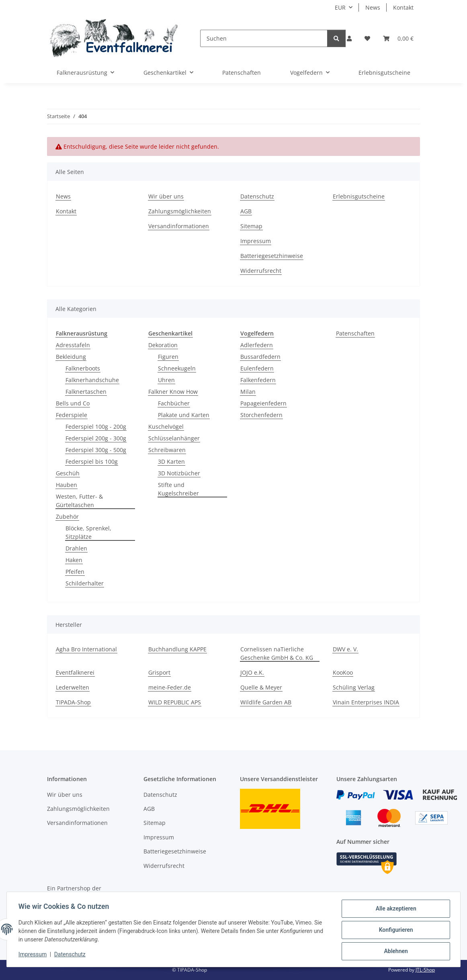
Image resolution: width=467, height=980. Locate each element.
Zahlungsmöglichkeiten (180, 211)
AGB (246, 211)
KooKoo (343, 672)
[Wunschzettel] (367, 38)
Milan (248, 392)
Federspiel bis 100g (92, 461)
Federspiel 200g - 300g (96, 438)
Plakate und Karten (184, 415)
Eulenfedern (257, 368)
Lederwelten (73, 687)
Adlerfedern (257, 345)
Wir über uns (166, 196)
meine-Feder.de (170, 687)
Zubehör (67, 517)
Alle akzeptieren (394, 910)
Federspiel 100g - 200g (96, 427)
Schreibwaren (167, 450)
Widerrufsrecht (261, 271)
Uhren (166, 380)
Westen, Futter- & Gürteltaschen (79, 501)
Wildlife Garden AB (266, 702)
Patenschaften (355, 333)
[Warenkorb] (398, 38)
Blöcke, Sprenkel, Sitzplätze (88, 532)
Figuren (168, 357)
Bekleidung (71, 357)
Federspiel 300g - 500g (96, 450)
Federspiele (72, 415)
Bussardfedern (260, 357)
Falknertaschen (86, 392)
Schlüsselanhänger (174, 438)
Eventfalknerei (75, 672)
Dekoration (163, 345)
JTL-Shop (425, 970)
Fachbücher (174, 403)
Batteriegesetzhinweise (272, 256)
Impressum (34, 955)
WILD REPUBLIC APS (175, 702)
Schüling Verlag (354, 687)
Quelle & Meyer (261, 687)
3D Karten (171, 461)
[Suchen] (264, 38)
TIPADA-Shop (73, 702)
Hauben (67, 485)
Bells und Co (73, 403)
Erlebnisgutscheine (384, 73)
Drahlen (76, 548)
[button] (349, 38)
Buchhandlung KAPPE (177, 649)
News (373, 7)
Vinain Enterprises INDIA (366, 702)
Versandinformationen (179, 226)
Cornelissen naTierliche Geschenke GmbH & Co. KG (277, 653)
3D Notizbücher (179, 473)
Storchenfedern (261, 415)
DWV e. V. (345, 649)
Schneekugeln (177, 368)
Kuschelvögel (166, 427)
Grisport (159, 672)
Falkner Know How (173, 392)
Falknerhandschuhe (92, 380)
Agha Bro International (86, 649)
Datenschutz (71, 955)
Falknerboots (83, 368)
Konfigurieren (394, 931)
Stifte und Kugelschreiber (178, 489)
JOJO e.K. (252, 672)
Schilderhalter (85, 583)
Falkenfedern (258, 380)
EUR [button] (340, 7)
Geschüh (68, 473)
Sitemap (251, 226)
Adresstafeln (73, 345)
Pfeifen (75, 572)
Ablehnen (394, 951)
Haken (74, 560)
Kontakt (403, 7)
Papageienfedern (263, 403)
